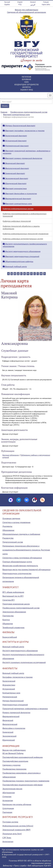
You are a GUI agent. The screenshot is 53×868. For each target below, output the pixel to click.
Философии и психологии (14, 728)
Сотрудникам (8, 808)
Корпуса (6, 620)
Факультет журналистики (15, 188)
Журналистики (9, 685)
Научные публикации (11, 455)
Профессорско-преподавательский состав (29, 112)
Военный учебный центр (15, 266)
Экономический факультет (15, 178)
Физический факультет (14, 163)
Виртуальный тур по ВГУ (13, 596)
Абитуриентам (9, 793)
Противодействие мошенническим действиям (23, 785)
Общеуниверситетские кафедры (18, 261)
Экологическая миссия (12, 789)
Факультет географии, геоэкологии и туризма (24, 131)
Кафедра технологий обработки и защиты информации (21, 227)
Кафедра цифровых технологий (17, 221)
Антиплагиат (8, 841)
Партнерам (7, 812)
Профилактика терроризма (14, 769)
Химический (8, 732)
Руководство (8, 538)
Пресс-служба (20, 866)
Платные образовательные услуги (17, 562)
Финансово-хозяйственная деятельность (20, 566)
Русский (7, 2)
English (20, 2)
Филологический (10, 724)
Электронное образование (14, 612)
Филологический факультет (16, 168)
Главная (4, 112)
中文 (20, 4)
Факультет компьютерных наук (16, 114)
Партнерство (8, 616)
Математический (10, 697)
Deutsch (33, 2)
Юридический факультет (15, 183)
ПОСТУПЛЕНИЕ (26, 77)
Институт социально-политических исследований (24, 662)
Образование (8, 530)
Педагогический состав (13, 542)
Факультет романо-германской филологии (22, 158)
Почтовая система (10, 822)
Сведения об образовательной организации (26, 12)
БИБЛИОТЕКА (26, 87)
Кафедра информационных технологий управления (26, 234)
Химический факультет (14, 173)
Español (7, 4)
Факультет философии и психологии (20, 193)
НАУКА (26, 82)
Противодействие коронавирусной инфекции (23, 757)
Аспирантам (8, 800)
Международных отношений (15, 705)
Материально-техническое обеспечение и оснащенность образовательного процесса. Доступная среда (26, 550)
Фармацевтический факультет (17, 199)
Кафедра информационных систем (18, 209)
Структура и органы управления (16, 522)
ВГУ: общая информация (13, 592)
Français (46, 2)
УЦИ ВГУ (47, 866)
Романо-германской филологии (16, 712)
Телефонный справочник (13, 627)
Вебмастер (8, 866)
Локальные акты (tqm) (12, 834)
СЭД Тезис (7, 838)
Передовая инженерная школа (16, 604)
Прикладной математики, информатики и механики (25, 709)
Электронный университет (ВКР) (16, 830)
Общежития (8, 624)
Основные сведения (11, 518)
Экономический (9, 736)
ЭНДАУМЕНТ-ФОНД (26, 90)
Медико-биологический (13, 701)
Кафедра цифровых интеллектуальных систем (23, 239)
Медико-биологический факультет (19, 126)
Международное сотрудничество (17, 573)
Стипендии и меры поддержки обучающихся (22, 558)
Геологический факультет (15, 136)
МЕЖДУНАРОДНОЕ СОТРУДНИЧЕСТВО (26, 84)
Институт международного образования (22, 251)
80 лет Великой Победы (13, 753)
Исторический (9, 689)
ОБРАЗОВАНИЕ (26, 79)
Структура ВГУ (9, 600)
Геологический (9, 681)
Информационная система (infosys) (18, 826)
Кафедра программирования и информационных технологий (25, 215)
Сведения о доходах (11, 765)
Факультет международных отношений (21, 256)
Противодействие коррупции (15, 761)
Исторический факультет (15, 141)
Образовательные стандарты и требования (21, 534)
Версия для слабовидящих (26, 10)
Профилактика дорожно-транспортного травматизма (26, 781)
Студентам (7, 797)
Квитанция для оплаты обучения (17, 804)
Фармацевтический (11, 716)
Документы (7, 526)
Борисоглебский (10, 637)
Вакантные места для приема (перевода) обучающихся (26, 569)
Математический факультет (16, 146)
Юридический (9, 740)
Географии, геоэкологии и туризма (18, 677)
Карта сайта (46, 4)
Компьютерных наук (11, 693)
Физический (8, 720)
